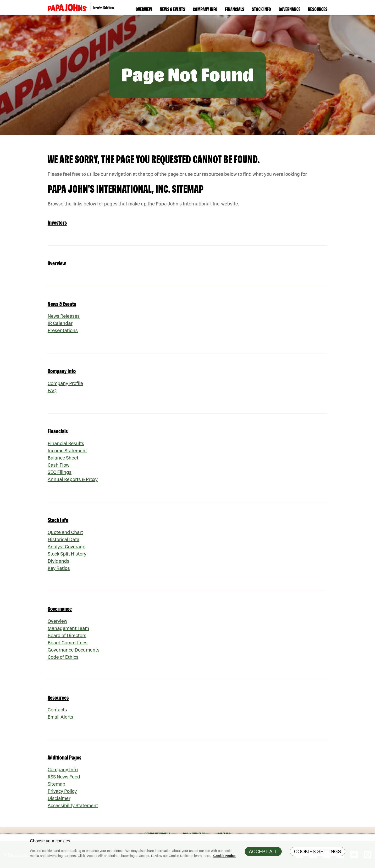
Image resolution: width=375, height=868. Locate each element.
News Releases (64, 316)
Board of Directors (67, 635)
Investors (57, 223)
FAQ (52, 390)
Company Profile (65, 383)
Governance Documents (74, 650)
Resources (318, 9)
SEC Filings (60, 472)
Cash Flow (58, 465)
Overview (144, 9)
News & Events (172, 9)
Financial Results (66, 443)
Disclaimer (59, 798)
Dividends (58, 561)
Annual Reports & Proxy (73, 479)
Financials (235, 9)
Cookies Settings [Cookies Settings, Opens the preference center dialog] (317, 854)
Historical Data (63, 539)
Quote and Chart (65, 532)
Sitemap (56, 784)
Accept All (263, 854)
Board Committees (68, 643)
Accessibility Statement (73, 805)
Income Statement (67, 451)
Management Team (68, 628)
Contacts (57, 710)
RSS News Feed (64, 777)
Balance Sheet (63, 458)
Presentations (63, 330)
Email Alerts (60, 717)
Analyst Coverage (66, 547)
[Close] (370, 841)
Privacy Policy (62, 791)
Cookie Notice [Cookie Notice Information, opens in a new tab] (224, 858)
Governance (290, 9)
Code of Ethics (63, 657)
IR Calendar (60, 323)
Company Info (205, 9)
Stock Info (261, 9)
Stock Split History (67, 554)
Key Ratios (59, 568)
